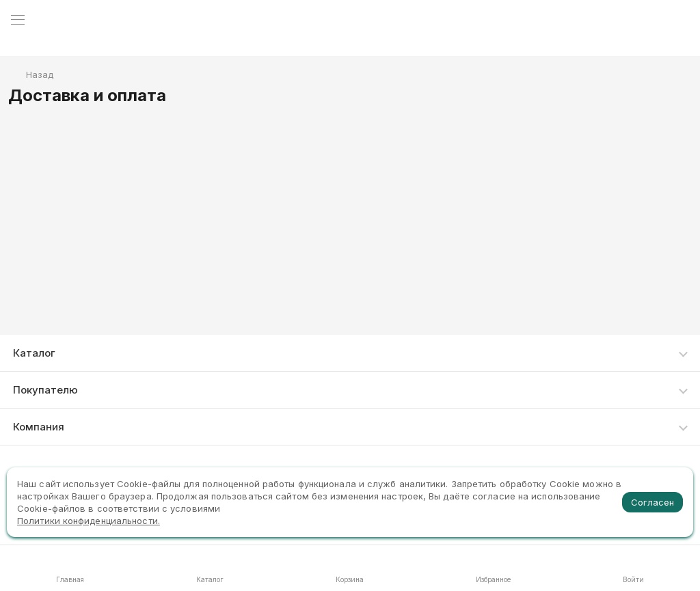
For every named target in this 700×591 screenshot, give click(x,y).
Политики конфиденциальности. (89, 521)
